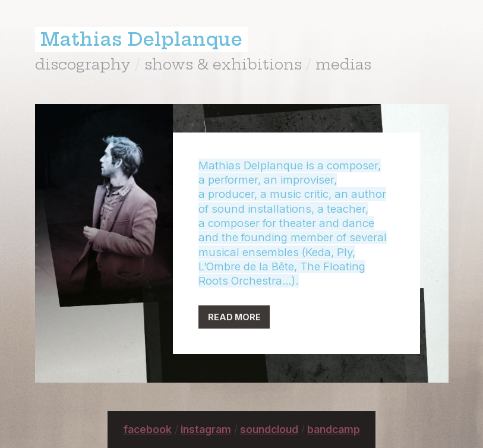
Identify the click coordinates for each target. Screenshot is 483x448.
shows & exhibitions (223, 64)
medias (343, 64)
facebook (147, 429)
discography (83, 64)
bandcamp (334, 429)
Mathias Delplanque (141, 39)
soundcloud (269, 429)
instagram (206, 429)
